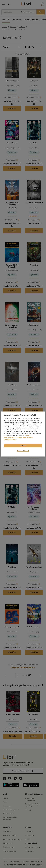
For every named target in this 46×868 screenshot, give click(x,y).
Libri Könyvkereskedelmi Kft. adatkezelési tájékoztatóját (18, 437)
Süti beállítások (23, 451)
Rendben (23, 445)
